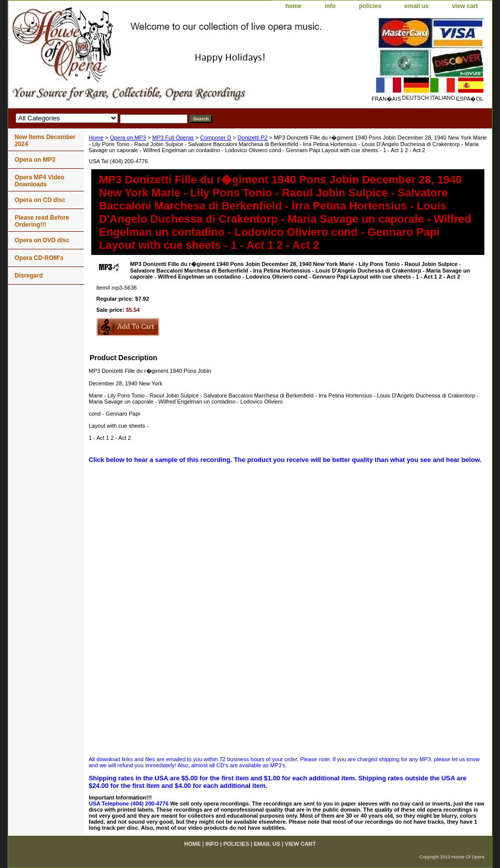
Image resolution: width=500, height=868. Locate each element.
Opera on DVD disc (42, 240)
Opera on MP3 (128, 138)
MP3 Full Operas (173, 138)
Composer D (216, 138)
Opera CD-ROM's (39, 258)
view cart (465, 6)
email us (417, 6)
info (330, 6)
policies (370, 6)
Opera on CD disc (40, 200)
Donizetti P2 (252, 138)
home (293, 6)
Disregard (29, 276)
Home (96, 138)
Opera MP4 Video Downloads (39, 181)
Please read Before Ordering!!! (42, 221)
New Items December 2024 (45, 141)
